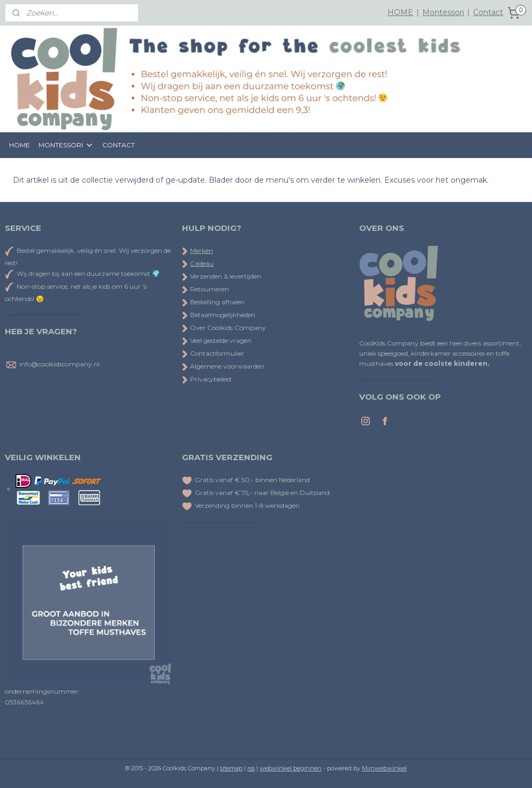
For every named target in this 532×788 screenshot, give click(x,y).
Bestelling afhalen (213, 302)
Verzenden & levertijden (226, 276)
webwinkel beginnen (291, 768)
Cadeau (202, 263)
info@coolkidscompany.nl (59, 364)
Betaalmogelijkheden (219, 315)
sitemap (231, 768)
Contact (488, 12)
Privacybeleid (207, 379)
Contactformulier (213, 353)
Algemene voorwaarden (223, 366)
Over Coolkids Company (224, 328)
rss (251, 768)
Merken (202, 250)
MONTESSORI (66, 145)
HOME (400, 12)
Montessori (443, 12)
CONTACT (119, 145)
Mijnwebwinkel (384, 768)
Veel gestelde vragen (217, 340)
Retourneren (206, 289)
